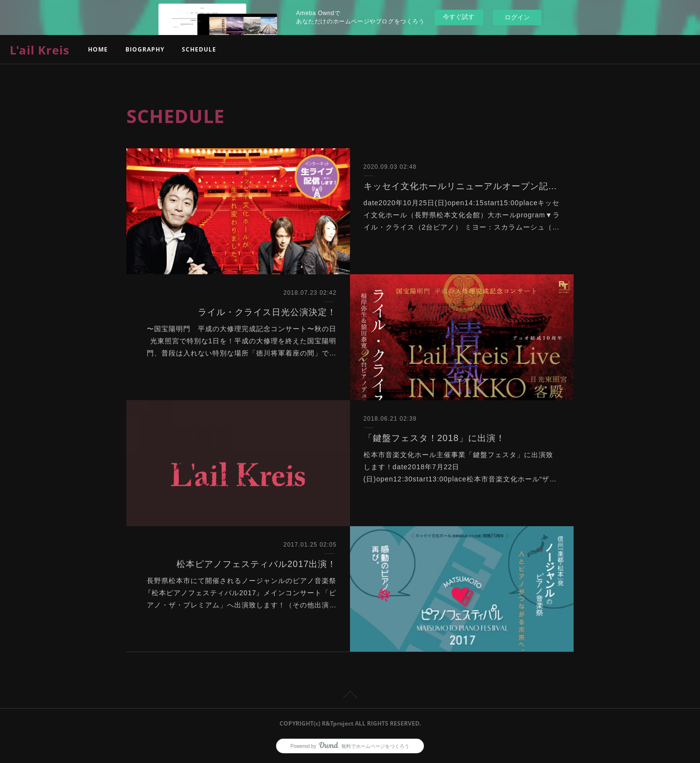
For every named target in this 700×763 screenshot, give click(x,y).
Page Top (350, 696)
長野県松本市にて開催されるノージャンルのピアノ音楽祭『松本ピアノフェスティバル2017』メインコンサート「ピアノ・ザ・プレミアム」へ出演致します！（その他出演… (240, 593)
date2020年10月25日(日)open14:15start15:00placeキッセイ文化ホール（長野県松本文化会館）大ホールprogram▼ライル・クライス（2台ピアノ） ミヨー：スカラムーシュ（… (462, 215)
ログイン (517, 17)
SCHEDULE (199, 49)
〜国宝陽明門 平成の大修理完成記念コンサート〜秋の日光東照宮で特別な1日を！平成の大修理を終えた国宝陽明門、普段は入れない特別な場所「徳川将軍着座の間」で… (242, 341)
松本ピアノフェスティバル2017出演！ (256, 564)
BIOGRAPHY (145, 49)
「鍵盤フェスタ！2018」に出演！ (434, 438)
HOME (98, 49)
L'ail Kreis (40, 50)
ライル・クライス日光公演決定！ (267, 312)
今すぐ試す (459, 17)
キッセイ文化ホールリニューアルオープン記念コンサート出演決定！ (462, 186)
